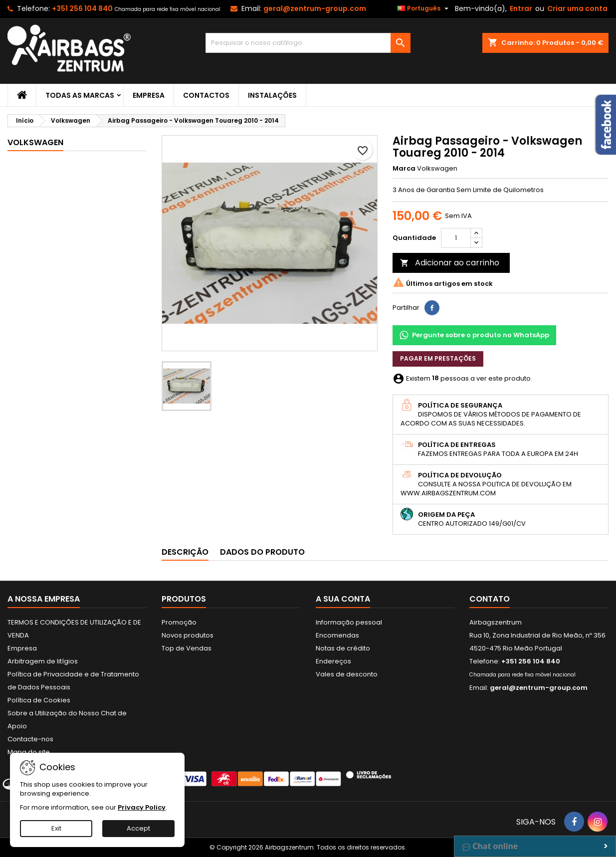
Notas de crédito (343, 648)
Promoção (179, 622)
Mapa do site (29, 752)
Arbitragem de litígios (43, 661)
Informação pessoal (349, 622)
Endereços (333, 661)
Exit (56, 828)
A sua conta (343, 599)
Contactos (206, 95)
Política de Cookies (39, 700)
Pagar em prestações (438, 358)
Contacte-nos (30, 739)
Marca (404, 169)
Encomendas (337, 635)
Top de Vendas (187, 648)
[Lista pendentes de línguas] (424, 8)
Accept (138, 828)
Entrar (521, 8)
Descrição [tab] (185, 552)
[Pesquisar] (308, 43)
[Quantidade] (456, 238)
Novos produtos (188, 635)
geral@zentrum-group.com (315, 8)
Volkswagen (35, 142)
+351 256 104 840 (82, 8)
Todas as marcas (80, 95)
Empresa (149, 95)
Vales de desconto (347, 674)
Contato (490, 599)
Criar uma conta (577, 8)
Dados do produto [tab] (262, 552)
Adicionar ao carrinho (450, 263)
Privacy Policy (142, 807)
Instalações (272, 95)
